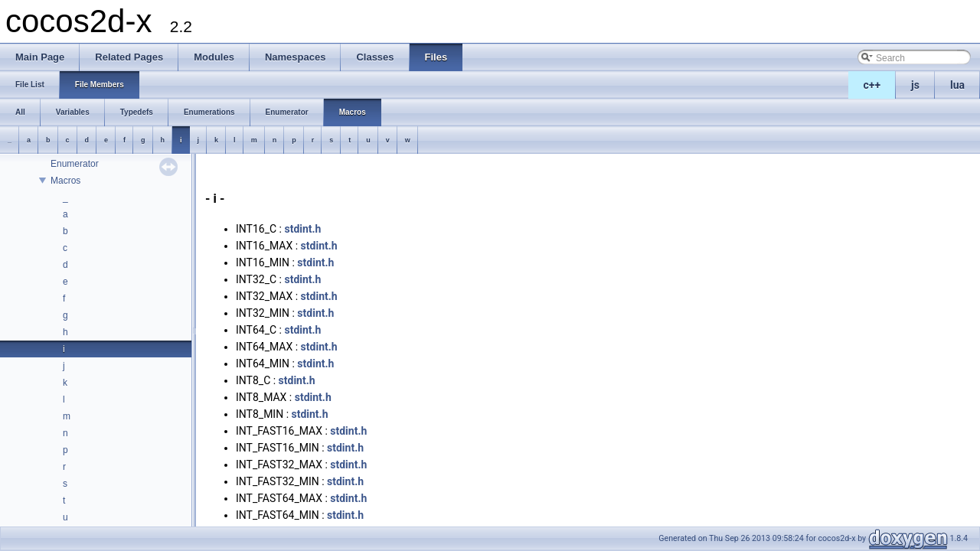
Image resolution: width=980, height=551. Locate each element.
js (915, 85)
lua (957, 85)
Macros (65, 181)
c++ (872, 85)
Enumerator (75, 164)
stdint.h (302, 229)
